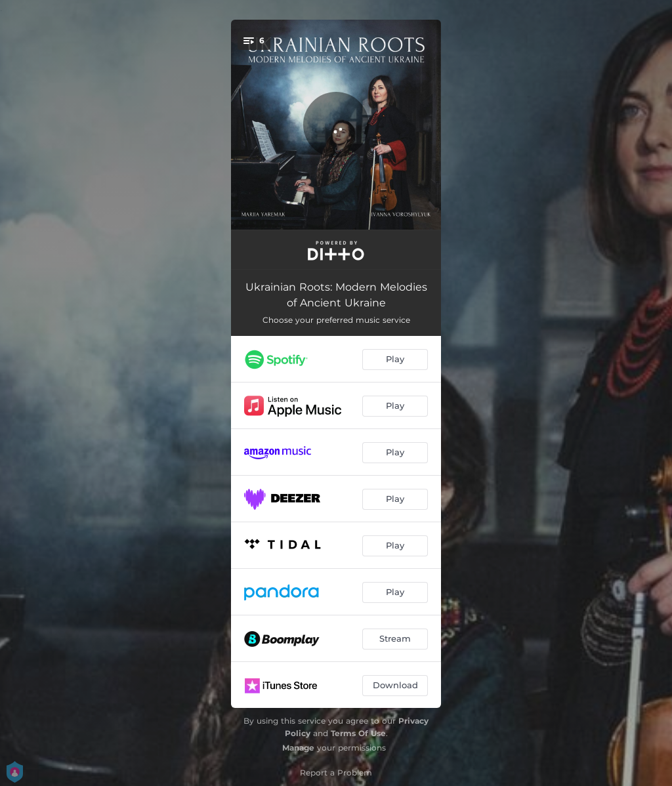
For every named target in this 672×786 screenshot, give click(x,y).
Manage (298, 748)
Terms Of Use (358, 733)
